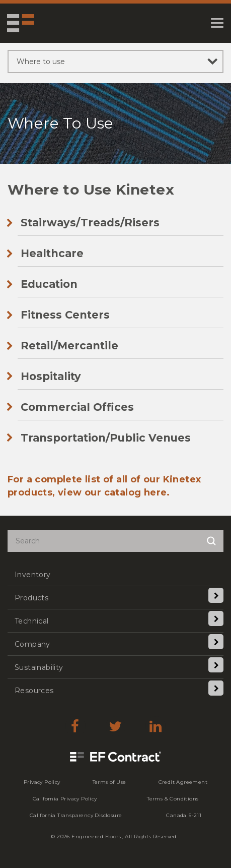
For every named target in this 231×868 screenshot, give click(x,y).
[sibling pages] (115, 61)
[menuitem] (115, 574)
